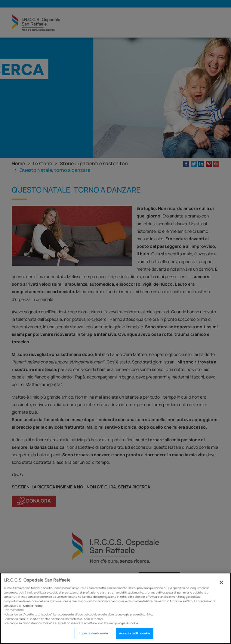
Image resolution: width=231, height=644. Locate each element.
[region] (115, 608)
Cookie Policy (33, 606)
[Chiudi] (221, 582)
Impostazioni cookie (94, 633)
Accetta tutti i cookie (135, 633)
